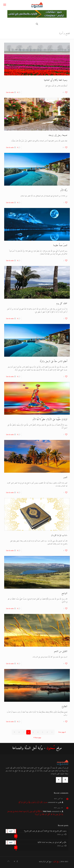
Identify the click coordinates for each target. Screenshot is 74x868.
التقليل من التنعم (61, 651)
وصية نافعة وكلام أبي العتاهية (56, 80)
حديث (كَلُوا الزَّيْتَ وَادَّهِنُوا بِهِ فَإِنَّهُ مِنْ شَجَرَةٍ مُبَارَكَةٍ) (33, 802)
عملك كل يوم (62, 303)
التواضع (64, 593)
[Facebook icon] (17, 862)
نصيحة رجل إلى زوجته (58, 135)
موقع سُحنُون (56, 862)
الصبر (65, 477)
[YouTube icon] (15, 862)
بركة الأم (64, 190)
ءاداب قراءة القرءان (59, 535)
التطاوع (64, 706)
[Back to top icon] (8, 862)
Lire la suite (10, 92)
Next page (37, 738)
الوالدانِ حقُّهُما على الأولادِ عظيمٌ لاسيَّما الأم (50, 419)
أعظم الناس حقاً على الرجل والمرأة (54, 361)
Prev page (62, 732)
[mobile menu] (5, 5)
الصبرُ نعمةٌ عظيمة (60, 245)
